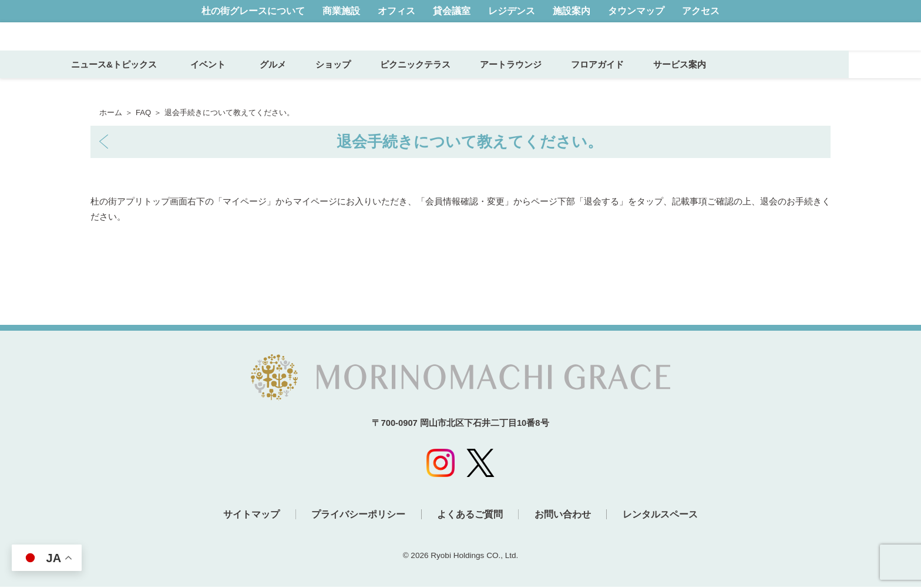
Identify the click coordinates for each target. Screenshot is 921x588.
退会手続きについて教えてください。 (470, 142)
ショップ (405, 86)
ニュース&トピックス (186, 86)
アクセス (701, 11)
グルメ (344, 86)
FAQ (143, 112)
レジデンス (512, 11)
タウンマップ (636, 11)
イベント (285, 86)
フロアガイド (669, 86)
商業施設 (341, 11)
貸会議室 (452, 11)
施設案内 (572, 11)
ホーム (111, 112)
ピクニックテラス (487, 86)
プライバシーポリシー (354, 516)
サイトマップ (243, 516)
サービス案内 (751, 86)
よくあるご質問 (470, 516)
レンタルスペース (668, 516)
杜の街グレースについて (253, 11)
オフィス (396, 11)
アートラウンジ (582, 86)
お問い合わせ (567, 516)
